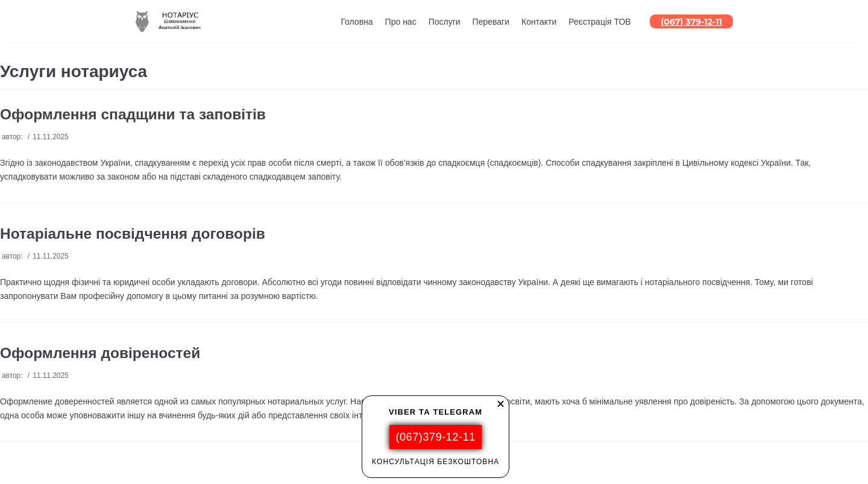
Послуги (445, 22)
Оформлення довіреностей (100, 353)
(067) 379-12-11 (691, 22)
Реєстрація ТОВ (599, 22)
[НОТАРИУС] (171, 21)
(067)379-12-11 (435, 437)
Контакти (539, 22)
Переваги (491, 22)
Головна (357, 22)
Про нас (401, 22)
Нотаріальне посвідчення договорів (133, 234)
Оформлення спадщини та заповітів (133, 114)
